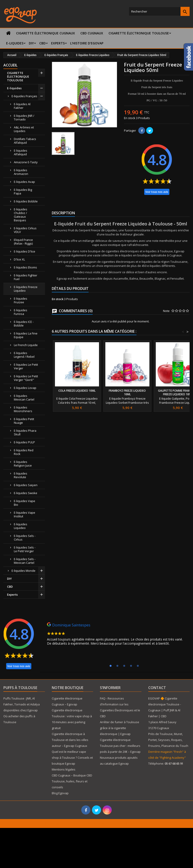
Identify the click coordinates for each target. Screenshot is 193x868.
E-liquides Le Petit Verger (26, 366)
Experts (58, 43)
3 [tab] (124, 666)
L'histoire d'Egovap (87, 43)
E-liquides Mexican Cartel (24, 398)
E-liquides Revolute (21, 475)
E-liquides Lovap (25, 388)
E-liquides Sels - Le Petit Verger (25, 549)
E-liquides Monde (24, 571)
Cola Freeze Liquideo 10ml (77, 391)
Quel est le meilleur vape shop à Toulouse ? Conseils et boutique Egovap (72, 758)
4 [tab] (131, 666)
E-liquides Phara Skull (25, 432)
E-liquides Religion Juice (23, 464)
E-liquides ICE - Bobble (24, 324)
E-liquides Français (24, 96)
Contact (157, 688)
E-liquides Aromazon (21, 172)
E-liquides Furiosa (21, 312)
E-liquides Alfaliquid (21, 152)
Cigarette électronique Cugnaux (46, 33)
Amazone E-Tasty (26, 162)
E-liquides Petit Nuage (24, 421)
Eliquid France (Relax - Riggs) (23, 242)
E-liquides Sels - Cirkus (25, 538)
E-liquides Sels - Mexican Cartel (25, 561)
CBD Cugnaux (92, 33)
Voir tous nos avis (157, 192)
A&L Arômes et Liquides (24, 129)
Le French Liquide (26, 345)
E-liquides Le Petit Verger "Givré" (26, 378)
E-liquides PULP (24, 442)
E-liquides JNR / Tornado (24, 117)
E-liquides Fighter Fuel (26, 277)
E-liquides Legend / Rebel (24, 355)
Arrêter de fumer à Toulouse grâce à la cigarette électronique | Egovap (120, 728)
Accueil (10, 65)
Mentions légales (64, 769)
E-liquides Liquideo (21, 526)
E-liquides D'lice (25, 251)
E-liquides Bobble (26, 201)
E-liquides (15, 43)
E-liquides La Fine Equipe (26, 335)
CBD (42, 43)
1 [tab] (111, 666)
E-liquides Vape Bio (25, 503)
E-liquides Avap (24, 182)
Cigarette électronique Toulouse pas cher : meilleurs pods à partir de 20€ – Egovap (120, 746)
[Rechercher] (159, 11)
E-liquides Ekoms (25, 267)
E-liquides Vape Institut (25, 514)
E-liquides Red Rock (24, 452)
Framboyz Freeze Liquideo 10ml (127, 392)
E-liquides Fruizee (21, 300)
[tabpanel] (117, 635)
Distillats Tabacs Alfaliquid (25, 141)
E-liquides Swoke (26, 493)
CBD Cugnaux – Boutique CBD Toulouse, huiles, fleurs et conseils (72, 781)
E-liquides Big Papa (23, 191)
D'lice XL (19, 259)
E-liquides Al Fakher (22, 106)
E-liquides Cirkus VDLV (25, 230)
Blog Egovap (60, 793)
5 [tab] (138, 666)
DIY (31, 43)
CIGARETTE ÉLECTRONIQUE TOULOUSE (139, 33)
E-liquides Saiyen (26, 485)
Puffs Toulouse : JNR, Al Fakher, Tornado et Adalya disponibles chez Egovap (22, 704)
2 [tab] (117, 666)
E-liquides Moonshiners (23, 409)
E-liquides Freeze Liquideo (26, 289)
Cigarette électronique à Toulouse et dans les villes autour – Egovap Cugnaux (70, 740)
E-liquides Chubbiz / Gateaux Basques (21, 215)
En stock (130, 118)
